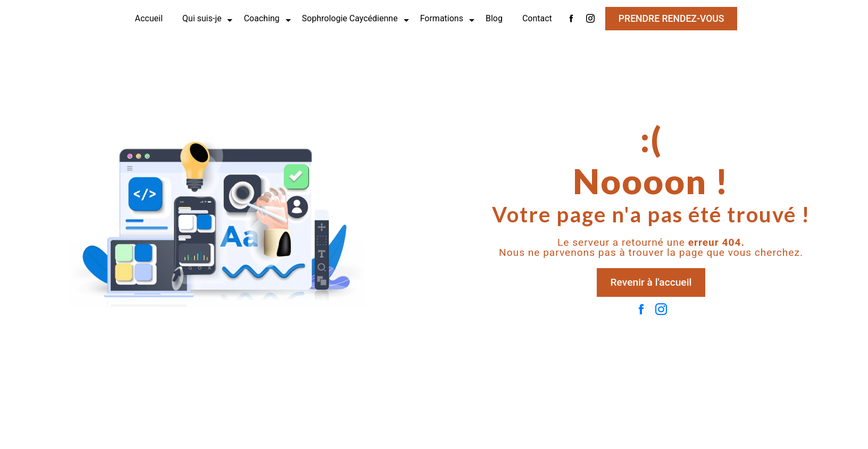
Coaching (261, 18)
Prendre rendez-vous (671, 19)
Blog (494, 18)
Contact (537, 18)
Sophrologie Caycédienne (350, 18)
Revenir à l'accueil (651, 282)
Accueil (149, 18)
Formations (442, 18)
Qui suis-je (202, 18)
